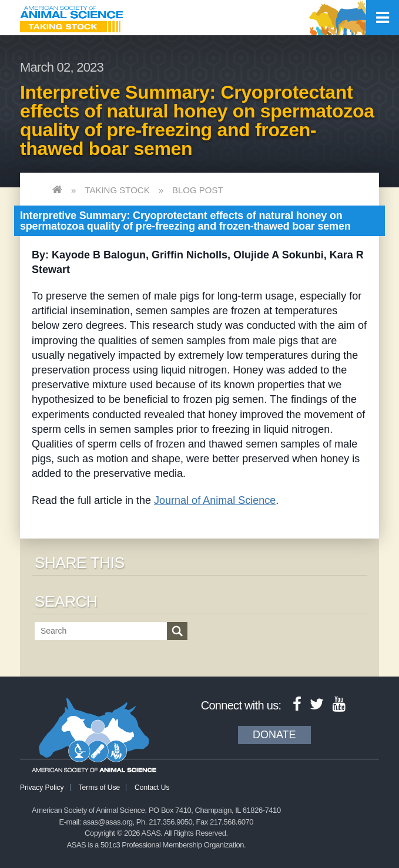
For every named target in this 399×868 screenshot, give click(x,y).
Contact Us (152, 788)
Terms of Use (100, 788)
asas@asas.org (108, 822)
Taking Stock (117, 190)
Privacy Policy (42, 788)
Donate (274, 735)
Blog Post (198, 190)
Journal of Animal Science (215, 500)
